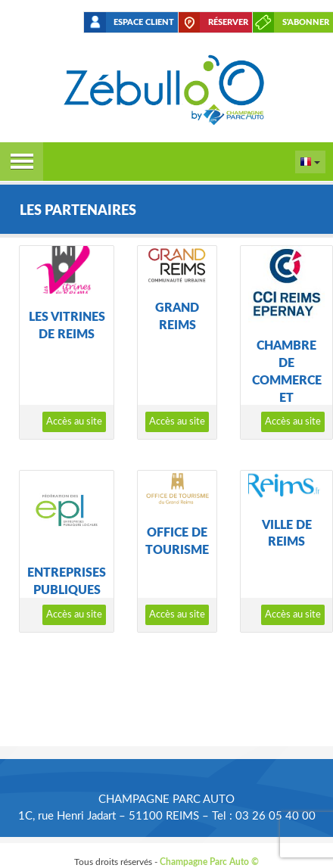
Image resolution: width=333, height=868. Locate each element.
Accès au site (74, 422)
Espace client (144, 22)
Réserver (228, 22)
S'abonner (306, 22)
